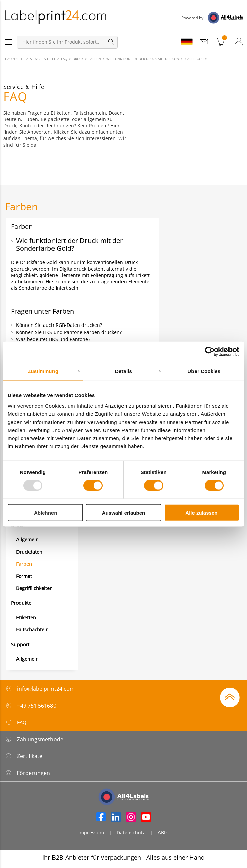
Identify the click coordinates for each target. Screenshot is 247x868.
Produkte (21, 603)
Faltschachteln (32, 630)
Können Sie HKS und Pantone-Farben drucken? (69, 332)
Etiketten (26, 617)
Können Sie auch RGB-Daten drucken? (59, 325)
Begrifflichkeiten (34, 588)
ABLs (163, 832)
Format (24, 576)
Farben (24, 564)
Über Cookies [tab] (204, 371)
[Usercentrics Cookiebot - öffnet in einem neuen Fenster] (210, 352)
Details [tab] (123, 371)
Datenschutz (131, 832)
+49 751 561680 (37, 706)
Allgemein (27, 540)
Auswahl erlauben (123, 512)
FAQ (16, 722)
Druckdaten (29, 552)
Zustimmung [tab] (43, 371)
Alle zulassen (201, 512)
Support (20, 644)
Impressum (91, 832)
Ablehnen (45, 512)
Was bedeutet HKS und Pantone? (53, 339)
